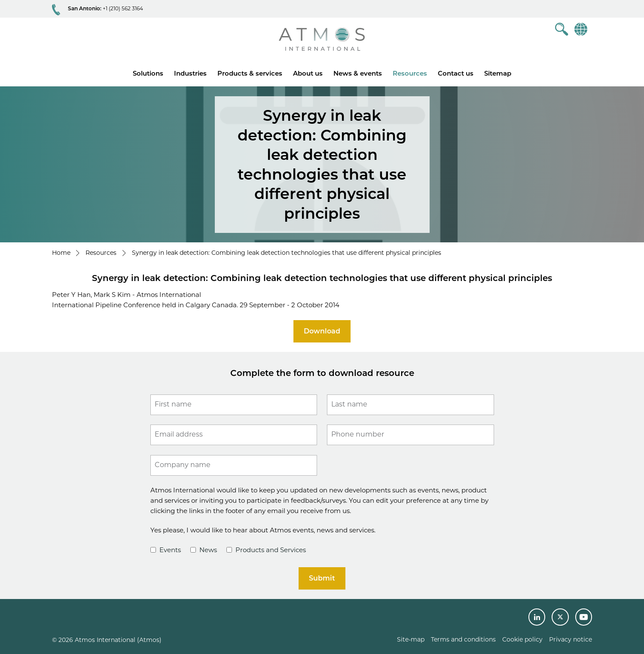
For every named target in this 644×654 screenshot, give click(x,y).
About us (308, 73)
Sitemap (498, 73)
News (204, 550)
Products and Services (266, 550)
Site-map (411, 639)
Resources (410, 73)
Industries (190, 73)
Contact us (456, 73)
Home (61, 253)
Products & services (250, 73)
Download (322, 331)
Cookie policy (522, 639)
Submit (322, 578)
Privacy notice (571, 639)
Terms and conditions (463, 639)
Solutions (148, 73)
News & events (358, 73)
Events (166, 550)
